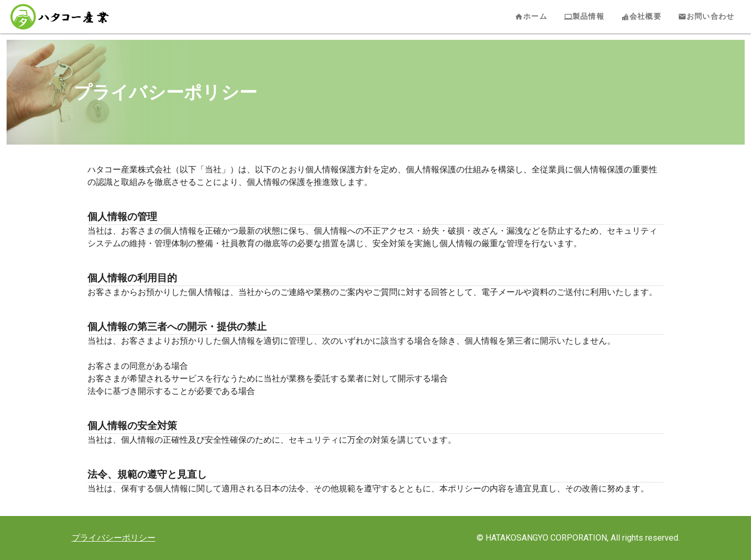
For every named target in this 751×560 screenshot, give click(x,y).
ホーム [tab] (531, 17)
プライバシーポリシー (114, 538)
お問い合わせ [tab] (706, 17)
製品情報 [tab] (584, 17)
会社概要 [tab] (641, 17)
